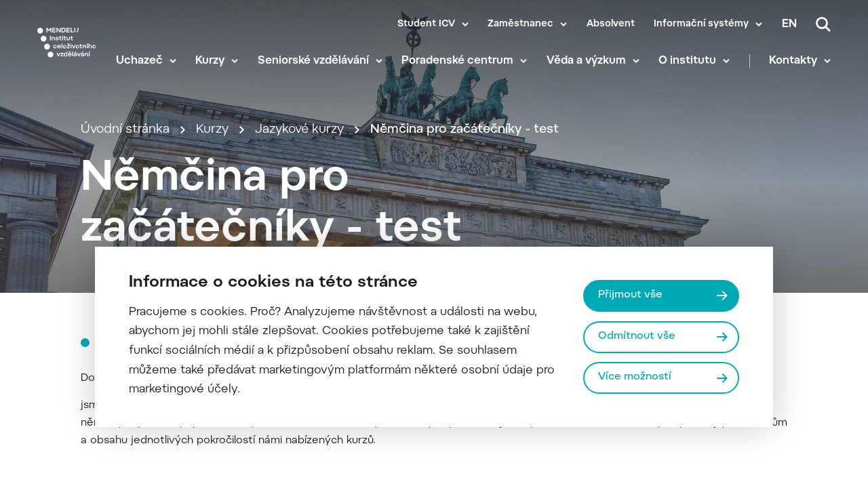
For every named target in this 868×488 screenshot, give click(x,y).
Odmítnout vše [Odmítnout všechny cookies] (637, 337)
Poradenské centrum (457, 61)
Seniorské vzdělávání (313, 61)
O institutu (687, 61)
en (789, 24)
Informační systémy (701, 24)
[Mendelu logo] (67, 42)
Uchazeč (139, 61)
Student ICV (426, 24)
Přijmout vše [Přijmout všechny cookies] (630, 295)
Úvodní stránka (125, 130)
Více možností (635, 377)
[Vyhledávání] (823, 24)
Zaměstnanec (520, 24)
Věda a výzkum (586, 61)
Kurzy (210, 61)
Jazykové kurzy (299, 130)
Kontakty (793, 61)
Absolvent (611, 24)
